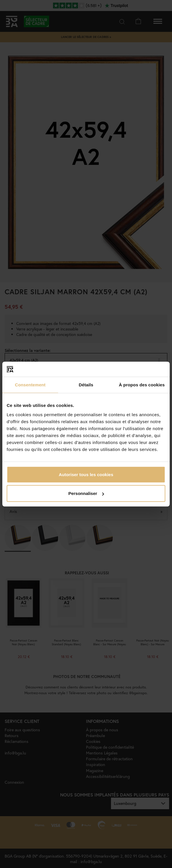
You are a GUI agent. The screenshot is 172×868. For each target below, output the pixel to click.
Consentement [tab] (30, 385)
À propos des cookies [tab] (142, 385)
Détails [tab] (86, 385)
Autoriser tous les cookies (86, 474)
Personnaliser (86, 493)
